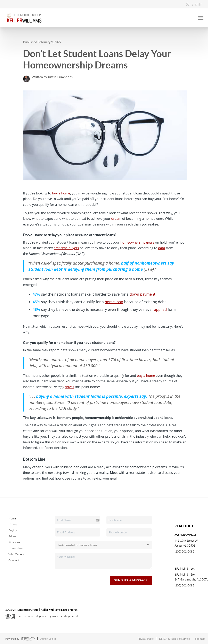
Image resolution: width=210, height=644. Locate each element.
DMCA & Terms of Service (175, 639)
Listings (13, 524)
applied (160, 309)
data (161, 248)
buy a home (61, 193)
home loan (114, 302)
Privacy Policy (146, 639)
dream (116, 219)
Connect (14, 560)
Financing (14, 542)
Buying (13, 530)
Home (12, 518)
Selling (12, 536)
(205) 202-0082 (184, 552)
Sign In (194, 4)
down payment (143, 294)
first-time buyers (66, 248)
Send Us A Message (131, 580)
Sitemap (200, 639)
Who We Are (17, 554)
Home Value (16, 548)
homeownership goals (137, 242)
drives (69, 387)
